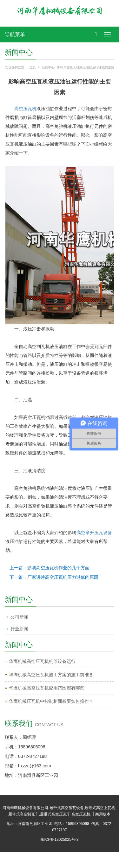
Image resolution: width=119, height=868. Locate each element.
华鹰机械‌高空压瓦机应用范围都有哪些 (47, 688)
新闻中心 (48, 67)
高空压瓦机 (25, 109)
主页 (33, 67)
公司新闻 (19, 617)
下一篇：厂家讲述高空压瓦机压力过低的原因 (54, 577)
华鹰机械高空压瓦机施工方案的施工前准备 (51, 675)
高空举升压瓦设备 (94, 533)
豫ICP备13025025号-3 (59, 840)
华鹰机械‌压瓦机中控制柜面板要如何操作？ (51, 701)
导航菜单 (15, 34)
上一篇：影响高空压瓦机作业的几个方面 (50, 568)
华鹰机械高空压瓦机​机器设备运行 (42, 661)
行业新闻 (19, 629)
